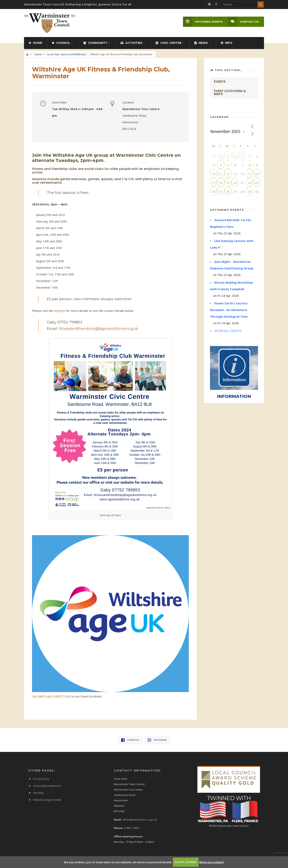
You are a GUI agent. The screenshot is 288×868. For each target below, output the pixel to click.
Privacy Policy (41, 779)
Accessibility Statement (47, 786)
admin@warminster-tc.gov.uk (140, 820)
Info (227, 43)
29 (228, 156)
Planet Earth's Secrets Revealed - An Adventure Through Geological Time (229, 310)
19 (228, 183)
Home (35, 43)
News (201, 43)
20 (235, 183)
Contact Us (243, 22)
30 (235, 156)
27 (235, 191)
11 (221, 174)
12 (228, 174)
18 (221, 183)
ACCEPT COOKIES (186, 862)
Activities (131, 43)
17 (214, 183)
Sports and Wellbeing (73, 54)
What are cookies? (212, 862)
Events (38, 54)
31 (242, 156)
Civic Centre (168, 43)
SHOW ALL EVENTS (228, 331)
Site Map (38, 793)
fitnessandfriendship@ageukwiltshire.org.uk (98, 329)
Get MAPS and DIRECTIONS (51, 696)
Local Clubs (53, 54)
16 (257, 174)
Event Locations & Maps (230, 92)
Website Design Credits (47, 800)
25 (221, 191)
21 (242, 183)
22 (250, 183)
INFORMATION (234, 396)
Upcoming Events (203, 22)
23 (257, 183)
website (60, 311)
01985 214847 (132, 828)
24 (214, 191)
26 (228, 191)
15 (250, 174)
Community (95, 43)
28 (221, 156)
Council (61, 43)
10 (214, 174)
